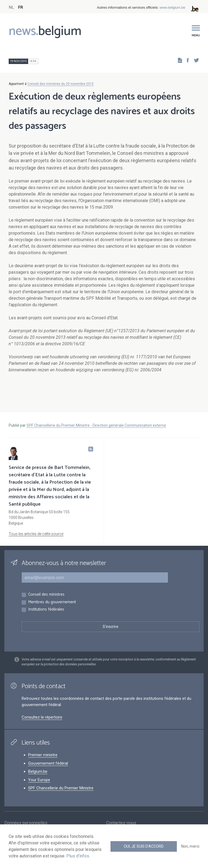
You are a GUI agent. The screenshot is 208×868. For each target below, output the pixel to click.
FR (21, 7)
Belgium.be (38, 771)
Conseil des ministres (46, 595)
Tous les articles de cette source (36, 534)
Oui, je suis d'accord (144, 846)
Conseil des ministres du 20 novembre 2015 (61, 84)
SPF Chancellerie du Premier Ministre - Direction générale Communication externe (96, 425)
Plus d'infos (78, 856)
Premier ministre (43, 755)
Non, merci (190, 846)
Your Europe (39, 780)
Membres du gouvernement (52, 602)
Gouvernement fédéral (48, 763)
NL (11, 7)
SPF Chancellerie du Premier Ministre (61, 788)
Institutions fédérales (46, 610)
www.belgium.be (172, 7)
